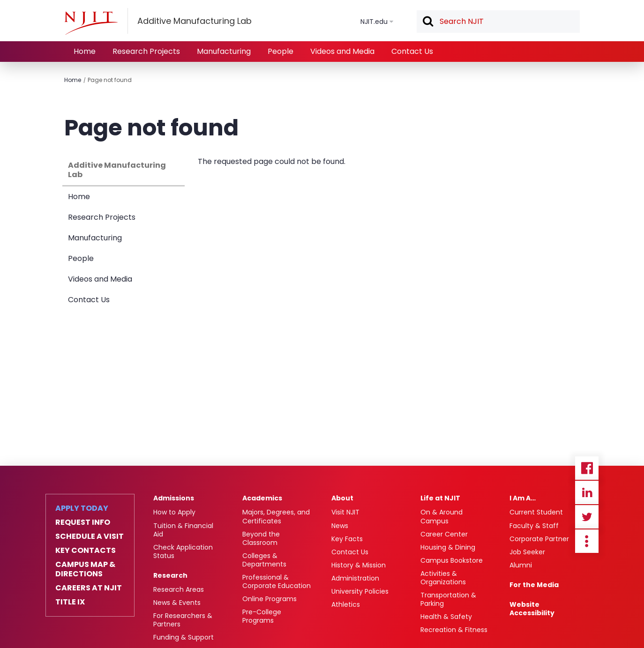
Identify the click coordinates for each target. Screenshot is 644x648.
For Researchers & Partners (183, 620)
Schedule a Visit (90, 536)
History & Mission (359, 565)
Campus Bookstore (452, 560)
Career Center (444, 534)
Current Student (536, 512)
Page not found (110, 80)
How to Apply (174, 512)
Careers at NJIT (89, 588)
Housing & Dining (448, 547)
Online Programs (270, 599)
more (587, 541)
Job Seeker (527, 552)
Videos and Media (342, 51)
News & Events (177, 603)
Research (170, 575)
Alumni (521, 565)
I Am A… (523, 498)
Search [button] (427, 22)
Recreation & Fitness (454, 630)
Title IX (70, 602)
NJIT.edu (374, 22)
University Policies (360, 591)
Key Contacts (86, 551)
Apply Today (82, 508)
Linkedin (587, 492)
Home (85, 51)
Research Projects (146, 51)
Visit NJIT (345, 512)
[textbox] (498, 22)
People (281, 51)
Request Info (83, 522)
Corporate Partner (539, 539)
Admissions (174, 498)
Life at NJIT (440, 498)
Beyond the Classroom (261, 538)
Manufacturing (224, 51)
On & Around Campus (442, 516)
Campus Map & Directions (85, 569)
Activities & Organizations (443, 578)
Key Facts (347, 539)
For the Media (534, 585)
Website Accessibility (532, 609)
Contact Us (412, 51)
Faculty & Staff (534, 526)
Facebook (587, 468)
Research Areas (179, 589)
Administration (355, 578)
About (342, 498)
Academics (262, 498)
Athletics (346, 604)
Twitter (587, 517)
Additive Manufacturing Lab (117, 170)
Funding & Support (183, 637)
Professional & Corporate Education (277, 581)
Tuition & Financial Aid (183, 530)
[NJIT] (91, 23)
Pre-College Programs (262, 616)
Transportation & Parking (448, 599)
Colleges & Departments (264, 560)
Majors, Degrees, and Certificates (276, 516)
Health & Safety (446, 617)
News (340, 526)
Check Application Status (183, 551)
